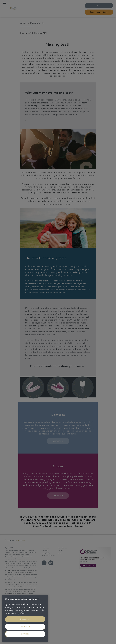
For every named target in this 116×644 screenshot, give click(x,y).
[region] (25, 619)
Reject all (25, 627)
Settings (25, 634)
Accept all (25, 619)
